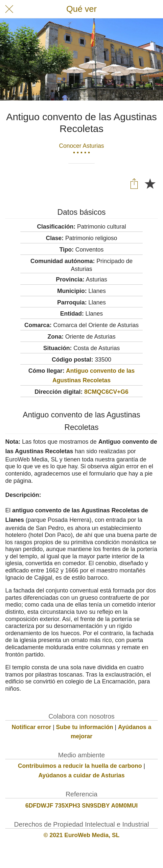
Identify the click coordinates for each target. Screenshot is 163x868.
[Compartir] (134, 183)
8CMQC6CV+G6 (106, 392)
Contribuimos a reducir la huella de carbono (80, 766)
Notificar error (32, 727)
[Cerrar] (9, 9)
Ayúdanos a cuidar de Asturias (82, 775)
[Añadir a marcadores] (150, 183)
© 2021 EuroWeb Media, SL (82, 835)
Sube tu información (84, 727)
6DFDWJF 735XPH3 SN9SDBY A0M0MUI (81, 806)
